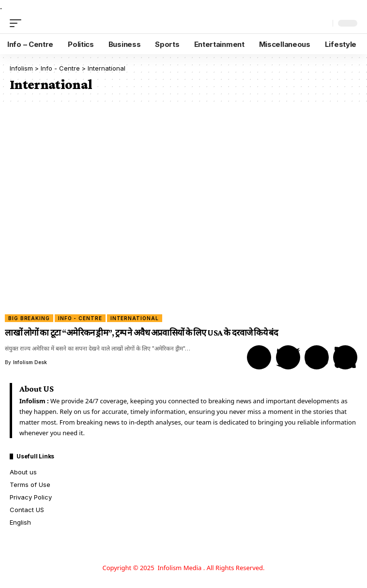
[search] (323, 23)
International (135, 318)
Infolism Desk (30, 362)
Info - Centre (80, 318)
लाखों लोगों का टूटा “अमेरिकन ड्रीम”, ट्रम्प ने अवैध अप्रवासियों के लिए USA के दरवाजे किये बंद (141, 333)
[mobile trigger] (18, 23)
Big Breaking (29, 318)
